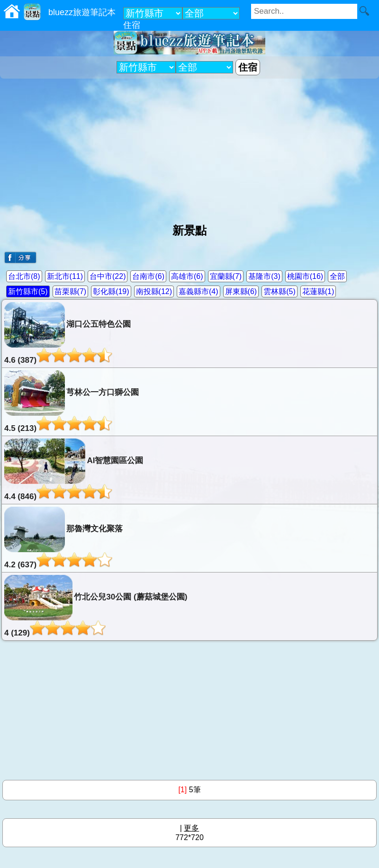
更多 (191, 828)
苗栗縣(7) (71, 291)
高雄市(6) (187, 276)
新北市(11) (65, 276)
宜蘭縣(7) (226, 276)
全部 (337, 276)
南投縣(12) (154, 291)
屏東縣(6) (241, 291)
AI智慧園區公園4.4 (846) (74, 470)
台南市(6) (148, 276)
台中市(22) (108, 276)
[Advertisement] (189, 147)
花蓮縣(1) (318, 291)
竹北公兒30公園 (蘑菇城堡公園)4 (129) (96, 606)
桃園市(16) (305, 276)
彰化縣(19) (111, 291)
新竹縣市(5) (28, 291)
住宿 (132, 25)
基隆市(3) (264, 276)
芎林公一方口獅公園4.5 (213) (72, 402)
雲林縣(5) (280, 291)
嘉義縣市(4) (199, 291)
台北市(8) (24, 276)
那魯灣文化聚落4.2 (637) (63, 538)
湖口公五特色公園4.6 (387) (68, 333)
